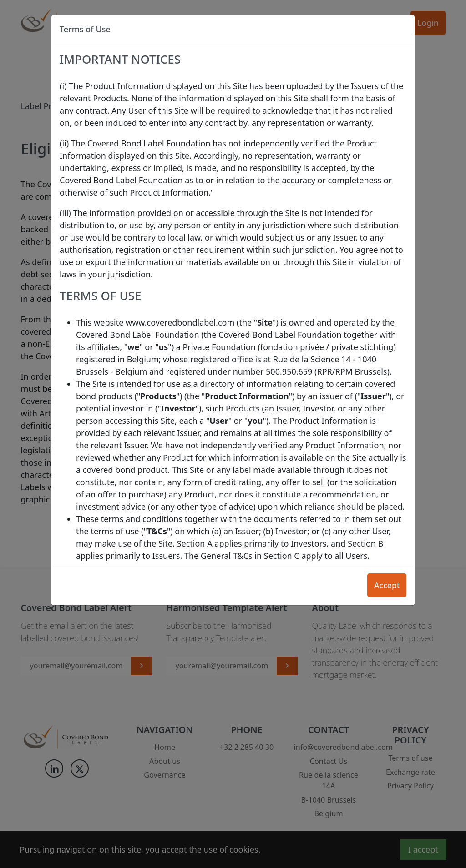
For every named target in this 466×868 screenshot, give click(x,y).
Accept (387, 585)
